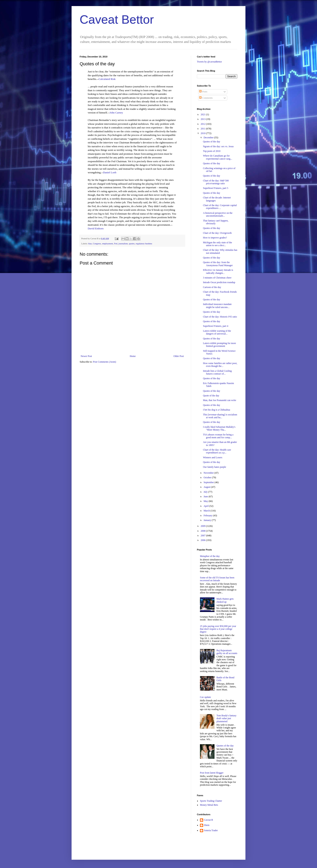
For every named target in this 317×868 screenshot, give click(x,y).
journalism (123, 243)
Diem (207, 825)
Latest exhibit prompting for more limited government (219, 345)
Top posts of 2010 (212, 151)
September (209, 482)
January (208, 520)
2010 (203, 133)
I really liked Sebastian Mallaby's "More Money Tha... (219, 428)
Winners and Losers (213, 457)
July (206, 492)
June (206, 496)
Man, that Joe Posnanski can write (220, 400)
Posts (203, 92)
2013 (203, 119)
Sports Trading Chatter (211, 801)
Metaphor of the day (210, 556)
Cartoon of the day (212, 287)
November (209, 473)
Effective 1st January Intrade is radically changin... (218, 271)
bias (90, 243)
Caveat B (208, 820)
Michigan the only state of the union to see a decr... (218, 244)
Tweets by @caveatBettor (209, 62)
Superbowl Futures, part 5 (216, 188)
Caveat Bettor (117, 20)
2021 (203, 114)
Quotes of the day (212, 142)
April (206, 506)
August (207, 487)
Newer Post (86, 356)
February (208, 516)
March (207, 511)
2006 (203, 540)
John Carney (116, 113)
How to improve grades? (215, 238)
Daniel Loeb (110, 172)
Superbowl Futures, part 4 (216, 326)
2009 (203, 526)
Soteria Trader (211, 830)
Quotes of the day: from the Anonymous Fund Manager (218, 264)
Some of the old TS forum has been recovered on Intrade (217, 579)
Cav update (205, 697)
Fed (116, 243)
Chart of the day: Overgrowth (217, 233)
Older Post (179, 356)
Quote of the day (211, 396)
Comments (206, 98)
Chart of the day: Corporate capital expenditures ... (220, 207)
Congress (97, 243)
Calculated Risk (107, 79)
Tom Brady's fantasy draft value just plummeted (227, 718)
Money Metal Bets (209, 805)
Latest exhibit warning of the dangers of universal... (217, 332)
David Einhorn (96, 228)
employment (108, 243)
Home (133, 356)
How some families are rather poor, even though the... (220, 365)
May (206, 501)
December (209, 138)
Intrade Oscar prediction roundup (219, 282)
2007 (203, 536)
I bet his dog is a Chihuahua (217, 410)
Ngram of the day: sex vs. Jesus (218, 146)
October (208, 477)
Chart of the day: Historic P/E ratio (220, 317)
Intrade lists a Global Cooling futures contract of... (217, 372)
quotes (132, 243)
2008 (203, 531)
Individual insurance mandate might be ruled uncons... (217, 306)
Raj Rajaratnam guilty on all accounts (227, 652)
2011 (203, 129)
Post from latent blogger (212, 773)
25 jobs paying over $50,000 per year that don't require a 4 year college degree (218, 629)
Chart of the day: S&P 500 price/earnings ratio (216, 182)
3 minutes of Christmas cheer (217, 278)
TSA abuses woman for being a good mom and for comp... (218, 436)
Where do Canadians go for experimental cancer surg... (218, 157)
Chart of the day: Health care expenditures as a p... (217, 451)
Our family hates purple (215, 467)
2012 (203, 124)
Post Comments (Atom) (105, 362)
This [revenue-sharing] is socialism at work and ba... (220, 416)
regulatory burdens (144, 243)
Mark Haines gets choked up (225, 600)
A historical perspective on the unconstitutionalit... (218, 214)
